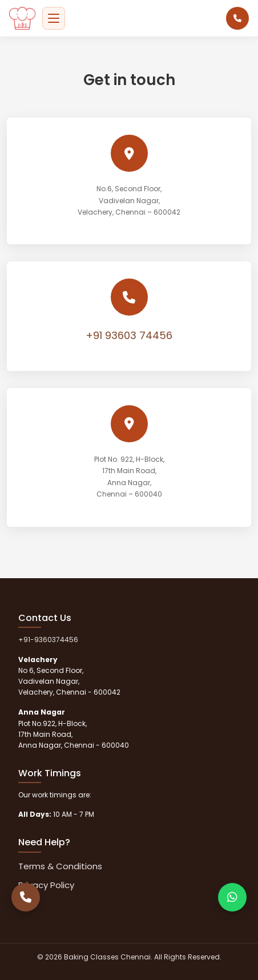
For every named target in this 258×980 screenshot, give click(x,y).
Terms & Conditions (60, 866)
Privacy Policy (46, 885)
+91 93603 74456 (129, 335)
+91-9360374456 (48, 640)
